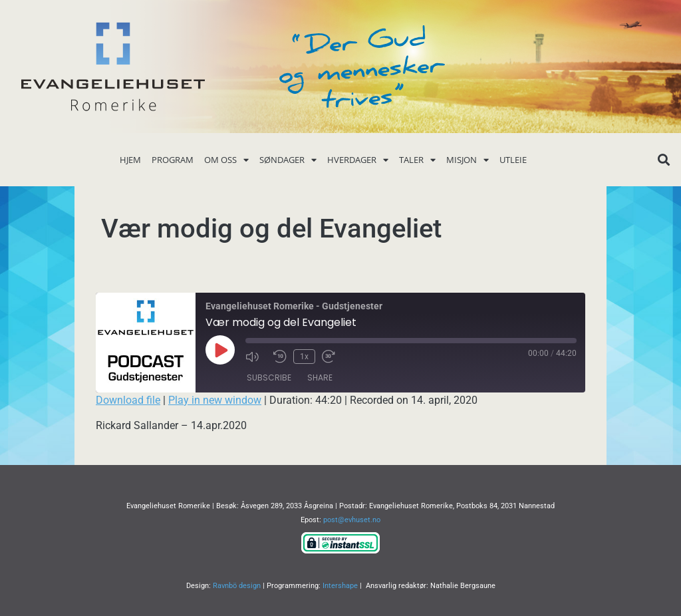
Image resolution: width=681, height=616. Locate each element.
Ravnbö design (237, 586)
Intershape (340, 586)
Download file (128, 400)
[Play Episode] (220, 350)
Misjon (468, 160)
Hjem (130, 160)
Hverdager (358, 160)
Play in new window (215, 400)
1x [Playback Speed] (304, 357)
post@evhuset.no (352, 520)
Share (320, 378)
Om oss (226, 160)
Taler (417, 160)
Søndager (288, 160)
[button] (664, 160)
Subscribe (269, 378)
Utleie (513, 160)
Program (173, 160)
